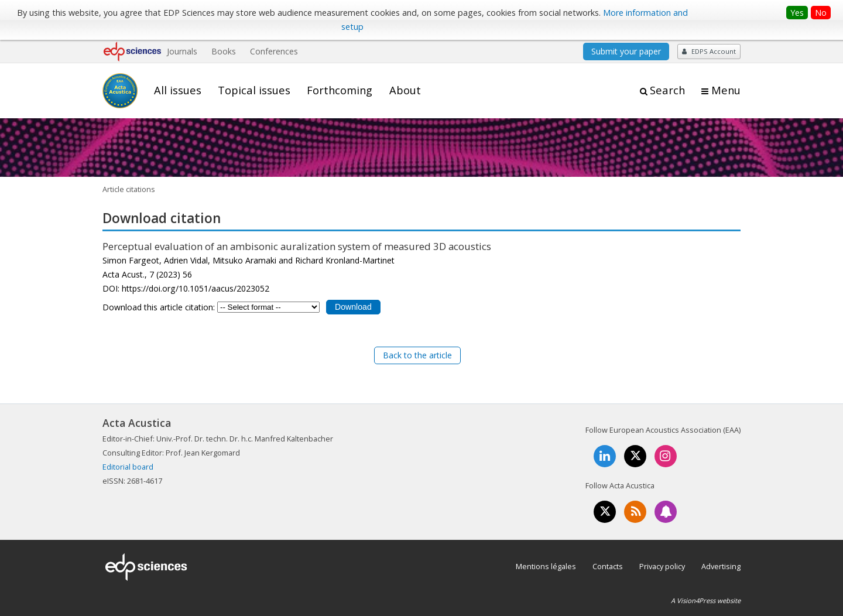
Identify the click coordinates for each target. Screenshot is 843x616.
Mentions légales (546, 566)
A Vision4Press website (706, 600)
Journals (182, 51)
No (821, 13)
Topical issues (254, 90)
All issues (178, 90)
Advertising (721, 566)
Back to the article (417, 355)
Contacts (608, 566)
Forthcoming (340, 90)
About (405, 90)
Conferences (274, 51)
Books (224, 51)
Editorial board (128, 467)
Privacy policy (662, 566)
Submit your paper (626, 51)
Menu (726, 90)
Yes (797, 13)
